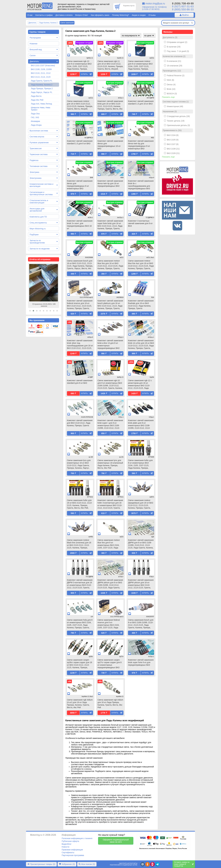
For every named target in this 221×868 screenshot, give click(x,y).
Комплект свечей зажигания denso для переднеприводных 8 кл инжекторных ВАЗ (80, 185)
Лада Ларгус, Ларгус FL (42, 92)
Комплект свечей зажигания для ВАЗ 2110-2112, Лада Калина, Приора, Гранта (80, 423)
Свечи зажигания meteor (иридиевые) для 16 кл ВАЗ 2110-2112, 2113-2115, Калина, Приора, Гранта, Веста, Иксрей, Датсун (141, 504)
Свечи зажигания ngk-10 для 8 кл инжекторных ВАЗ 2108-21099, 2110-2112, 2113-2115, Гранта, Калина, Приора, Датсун (110, 385)
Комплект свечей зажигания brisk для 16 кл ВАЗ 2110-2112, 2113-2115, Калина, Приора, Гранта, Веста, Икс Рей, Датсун (110, 105)
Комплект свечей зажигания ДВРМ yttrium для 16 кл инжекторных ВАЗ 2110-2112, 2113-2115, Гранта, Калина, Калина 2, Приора (141, 584)
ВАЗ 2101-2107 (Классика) (43, 65)
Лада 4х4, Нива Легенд (41, 104)
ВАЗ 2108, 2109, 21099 (41, 69)
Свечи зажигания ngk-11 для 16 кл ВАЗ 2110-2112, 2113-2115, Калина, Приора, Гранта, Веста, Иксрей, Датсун (110, 65)
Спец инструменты (38, 223)
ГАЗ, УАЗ (35, 117)
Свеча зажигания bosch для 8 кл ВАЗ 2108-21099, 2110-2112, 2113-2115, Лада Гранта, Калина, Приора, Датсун (141, 624)
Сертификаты (68, 852)
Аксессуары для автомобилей (37, 210)
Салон (33, 55)
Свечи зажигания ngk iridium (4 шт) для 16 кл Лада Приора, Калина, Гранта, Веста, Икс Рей (80, 704)
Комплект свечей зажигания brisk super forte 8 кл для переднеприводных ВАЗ (141, 662)
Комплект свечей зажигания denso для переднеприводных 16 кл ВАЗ (110, 145)
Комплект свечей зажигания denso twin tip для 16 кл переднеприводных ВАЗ (110, 183)
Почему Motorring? (121, 15)
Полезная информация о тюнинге (77, 838)
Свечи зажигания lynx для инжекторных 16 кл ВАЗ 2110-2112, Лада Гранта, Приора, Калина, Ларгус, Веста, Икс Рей (79, 464)
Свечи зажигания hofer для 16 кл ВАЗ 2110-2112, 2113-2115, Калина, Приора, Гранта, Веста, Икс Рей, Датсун (80, 504)
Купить (84, 74)
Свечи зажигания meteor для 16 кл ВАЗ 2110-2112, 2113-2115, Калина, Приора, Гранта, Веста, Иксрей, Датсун (80, 105)
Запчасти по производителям (37, 242)
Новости (65, 847)
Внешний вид (36, 50)
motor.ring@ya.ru (155, 4)
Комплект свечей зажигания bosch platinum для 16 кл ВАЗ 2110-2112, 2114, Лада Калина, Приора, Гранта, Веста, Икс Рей (110, 305)
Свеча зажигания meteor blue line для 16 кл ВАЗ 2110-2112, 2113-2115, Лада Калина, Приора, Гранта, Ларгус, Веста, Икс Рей (110, 265)
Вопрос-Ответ (82, 15)
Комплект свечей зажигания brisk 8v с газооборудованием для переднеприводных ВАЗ (141, 185)
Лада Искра (36, 125)
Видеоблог (67, 844)
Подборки (34, 235)
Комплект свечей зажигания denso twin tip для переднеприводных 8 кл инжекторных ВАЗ (141, 145)
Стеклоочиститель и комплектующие (39, 202)
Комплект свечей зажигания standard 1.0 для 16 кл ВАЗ (141, 102)
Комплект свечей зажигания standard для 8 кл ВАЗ (80, 382)
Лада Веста (36, 96)
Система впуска (37, 137)
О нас (30, 15)
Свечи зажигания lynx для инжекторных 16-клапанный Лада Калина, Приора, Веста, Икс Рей (110, 464)
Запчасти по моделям (40, 249)
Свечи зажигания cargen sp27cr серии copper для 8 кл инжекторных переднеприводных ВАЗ (110, 664)
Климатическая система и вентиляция (41, 185)
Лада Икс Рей (37, 100)
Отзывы (152, 15)
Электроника (36, 178)
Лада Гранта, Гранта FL (42, 81)
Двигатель (34, 61)
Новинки (33, 44)
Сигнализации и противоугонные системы (41, 193)
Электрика (34, 172)
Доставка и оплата (64, 15)
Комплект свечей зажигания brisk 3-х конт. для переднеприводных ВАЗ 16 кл (80, 225)
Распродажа (35, 38)
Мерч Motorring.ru (38, 229)
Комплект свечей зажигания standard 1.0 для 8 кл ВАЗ (80, 142)
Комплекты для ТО (38, 217)
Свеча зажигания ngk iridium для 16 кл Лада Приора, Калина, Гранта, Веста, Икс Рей (110, 704)
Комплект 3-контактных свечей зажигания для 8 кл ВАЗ (140, 223)
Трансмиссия (36, 148)
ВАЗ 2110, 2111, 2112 (41, 73)
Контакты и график (44, 15)
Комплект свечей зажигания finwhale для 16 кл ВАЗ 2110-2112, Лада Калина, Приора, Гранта (141, 305)
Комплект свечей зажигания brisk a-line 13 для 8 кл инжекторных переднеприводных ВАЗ (110, 344)
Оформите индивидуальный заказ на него (116, 841)
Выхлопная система (39, 131)
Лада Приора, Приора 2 (42, 88)
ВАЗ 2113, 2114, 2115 (41, 77)
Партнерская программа (73, 855)
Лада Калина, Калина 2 (42, 85)
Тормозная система (39, 154)
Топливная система (39, 166)
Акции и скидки (139, 15)
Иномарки (35, 121)
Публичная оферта (70, 841)
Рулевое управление (39, 143)
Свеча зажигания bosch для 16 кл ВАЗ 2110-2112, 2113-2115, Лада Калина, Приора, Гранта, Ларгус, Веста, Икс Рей (80, 265)
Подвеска (34, 160)
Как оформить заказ (100, 15)
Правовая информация (72, 850)
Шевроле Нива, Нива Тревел (41, 109)
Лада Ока (35, 114)
